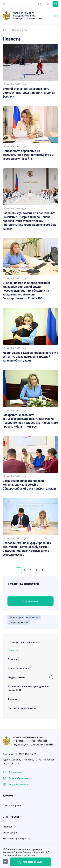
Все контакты (13, 772)
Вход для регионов (16, 784)
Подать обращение (15, 778)
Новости (13, 650)
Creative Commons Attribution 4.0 (31, 852)
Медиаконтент (16, 677)
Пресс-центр (19, 30)
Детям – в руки (12, 805)
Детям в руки (16, 617)
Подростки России (19, 622)
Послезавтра (33, 617)
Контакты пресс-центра (22, 708)
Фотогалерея (10, 832)
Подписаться (30, 601)
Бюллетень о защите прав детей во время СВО (29, 688)
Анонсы (12, 699)
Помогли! (14, 659)
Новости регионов (19, 668)
